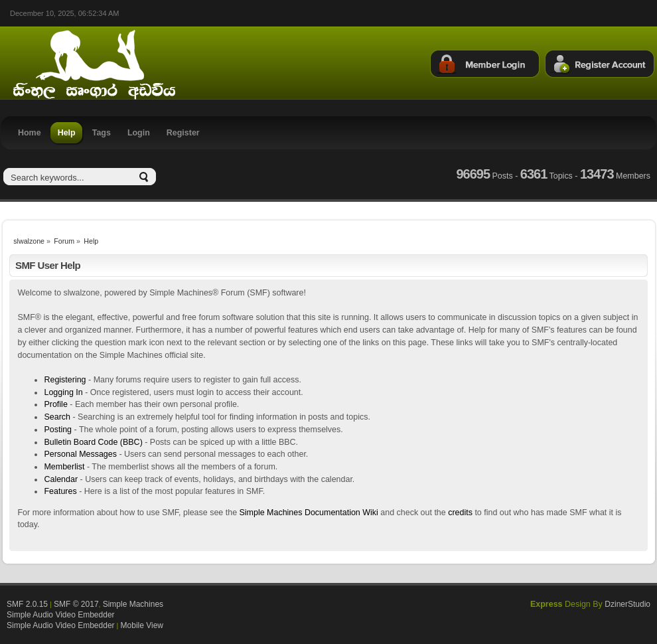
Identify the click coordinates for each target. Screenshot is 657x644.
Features (60, 491)
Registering (65, 380)
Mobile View (142, 625)
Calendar (61, 479)
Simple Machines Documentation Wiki (309, 513)
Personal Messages (80, 454)
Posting (58, 430)
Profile (55, 404)
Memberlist (64, 467)
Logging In (63, 392)
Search (57, 417)
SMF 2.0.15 (27, 604)
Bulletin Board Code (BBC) (93, 442)
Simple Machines (133, 604)
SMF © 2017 (76, 604)
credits (460, 513)
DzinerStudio (627, 604)
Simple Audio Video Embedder (61, 615)
